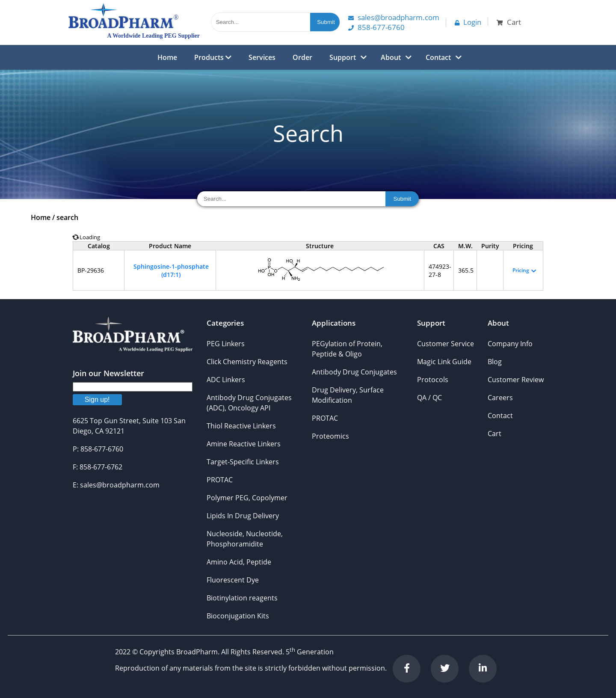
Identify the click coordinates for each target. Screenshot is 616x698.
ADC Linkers (226, 380)
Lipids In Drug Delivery (243, 516)
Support (343, 57)
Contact (438, 57)
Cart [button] (509, 22)
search (67, 217)
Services (262, 57)
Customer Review (516, 380)
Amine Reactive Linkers (244, 444)
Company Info (510, 344)
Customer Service (446, 344)
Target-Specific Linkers (243, 462)
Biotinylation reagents (242, 598)
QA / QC (429, 398)
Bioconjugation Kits (238, 616)
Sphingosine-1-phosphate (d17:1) (171, 270)
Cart (495, 434)
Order (302, 57)
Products (213, 57)
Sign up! (97, 399)
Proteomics (330, 436)
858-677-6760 (376, 27)
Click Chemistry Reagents (247, 362)
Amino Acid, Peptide (239, 562)
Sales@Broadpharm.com (394, 17)
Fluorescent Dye (233, 580)
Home (167, 57)
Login (468, 22)
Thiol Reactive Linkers (241, 426)
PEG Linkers (226, 344)
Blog (495, 362)
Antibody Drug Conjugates (354, 372)
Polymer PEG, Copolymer (247, 498)
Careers (500, 398)
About (391, 57)
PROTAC (220, 480)
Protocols (433, 380)
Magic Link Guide (444, 362)
